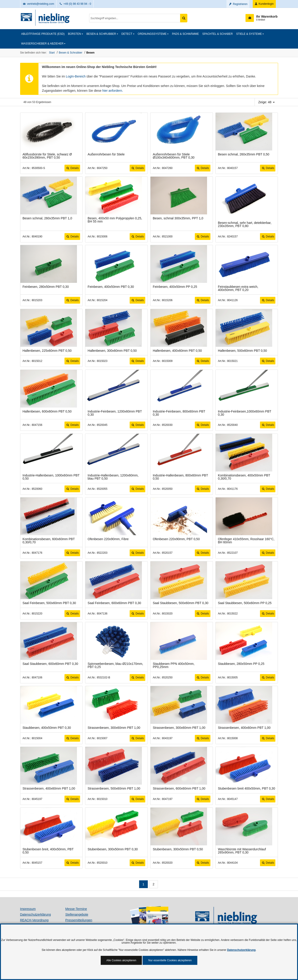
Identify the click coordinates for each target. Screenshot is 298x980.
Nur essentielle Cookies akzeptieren (170, 960)
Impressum (28, 909)
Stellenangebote (77, 914)
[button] (261, 18)
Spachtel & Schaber (218, 34)
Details (72, 168)
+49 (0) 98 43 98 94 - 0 (75, 4)
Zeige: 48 (266, 102)
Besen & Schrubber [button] (101, 34)
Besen (91, 53)
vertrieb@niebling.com (38, 4)
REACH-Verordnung (34, 920)
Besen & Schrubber (71, 53)
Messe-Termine (76, 909)
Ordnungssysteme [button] (152, 34)
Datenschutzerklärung (36, 914)
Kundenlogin (264, 4)
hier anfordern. (113, 91)
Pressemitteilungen (79, 920)
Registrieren (238, 4)
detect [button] (127, 34)
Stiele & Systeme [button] (249, 34)
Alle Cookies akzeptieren (121, 960)
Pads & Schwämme (185, 34)
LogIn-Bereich (76, 76)
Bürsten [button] (75, 34)
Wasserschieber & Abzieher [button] (42, 44)
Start (52, 53)
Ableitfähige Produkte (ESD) (43, 34)
